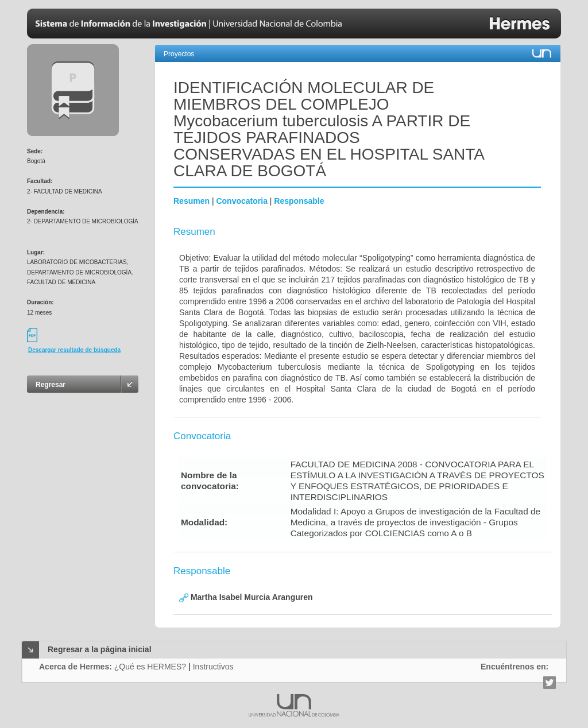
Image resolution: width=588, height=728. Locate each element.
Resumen (192, 201)
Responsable (299, 201)
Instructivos (213, 667)
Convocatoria (241, 201)
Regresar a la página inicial (100, 649)
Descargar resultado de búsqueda (74, 350)
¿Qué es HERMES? (150, 667)
